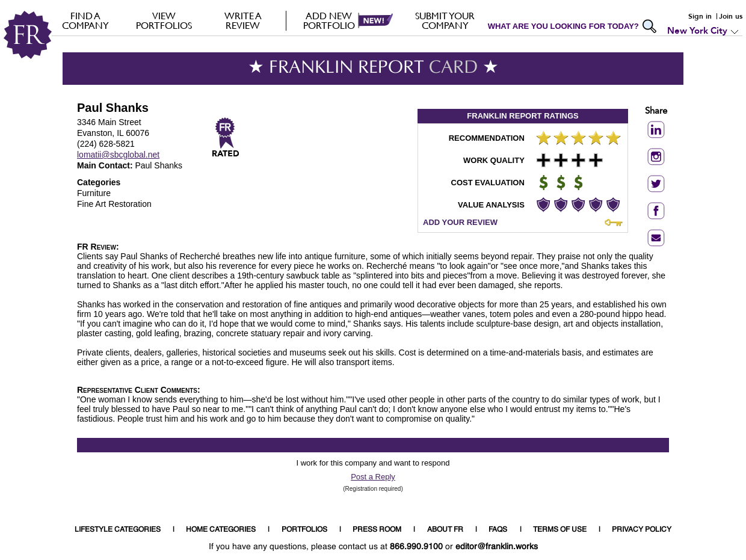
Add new (329, 20)
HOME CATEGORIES (221, 530)
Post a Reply (373, 477)
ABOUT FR (445, 530)
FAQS (498, 530)
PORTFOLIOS (304, 530)
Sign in (700, 16)
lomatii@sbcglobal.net (118, 155)
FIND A (85, 20)
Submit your (445, 20)
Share (656, 112)
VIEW (164, 20)
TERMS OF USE (560, 530)
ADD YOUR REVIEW (460, 222)
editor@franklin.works (497, 547)
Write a (243, 20)
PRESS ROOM (377, 530)
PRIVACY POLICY (642, 530)
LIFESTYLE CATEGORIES (118, 530)
